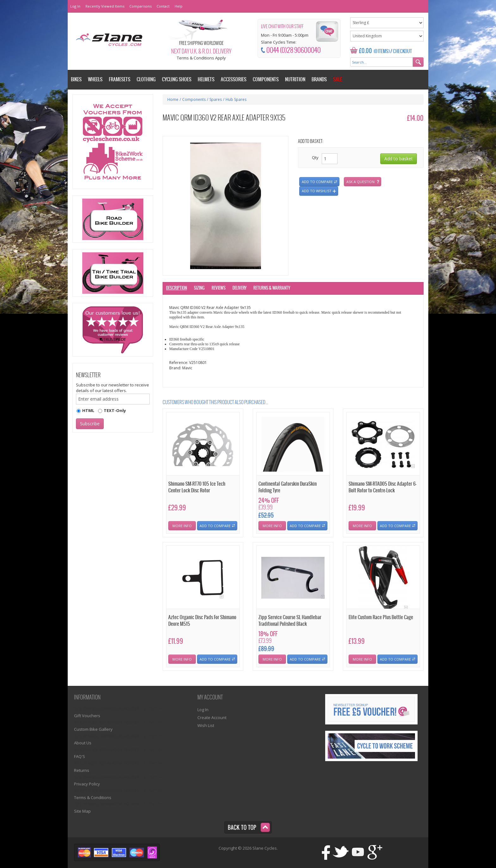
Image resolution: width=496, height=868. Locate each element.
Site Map (82, 811)
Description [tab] (177, 288)
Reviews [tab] (219, 288)
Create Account (212, 717)
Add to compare (317, 182)
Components (194, 99)
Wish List (206, 725)
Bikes (76, 80)
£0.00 (366, 51)
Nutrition (295, 80)
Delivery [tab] (239, 288)
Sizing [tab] (199, 288)
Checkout (402, 52)
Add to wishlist (317, 191)
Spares (216, 99)
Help (179, 6)
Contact (163, 6)
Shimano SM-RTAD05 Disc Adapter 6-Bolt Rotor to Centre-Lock (383, 487)
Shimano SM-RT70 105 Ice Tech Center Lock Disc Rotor (197, 487)
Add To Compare (215, 526)
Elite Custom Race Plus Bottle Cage (381, 617)
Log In (75, 6)
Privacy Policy (87, 784)
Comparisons (140, 6)
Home (173, 99)
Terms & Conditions (93, 797)
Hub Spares (236, 99)
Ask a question (360, 182)
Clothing (146, 80)
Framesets (120, 80)
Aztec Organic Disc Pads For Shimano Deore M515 (202, 621)
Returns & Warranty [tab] (272, 288)
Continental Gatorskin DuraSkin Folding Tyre (288, 487)
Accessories (234, 80)
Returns (82, 770)
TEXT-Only (115, 410)
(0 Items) (382, 52)
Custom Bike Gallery (93, 729)
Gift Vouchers (87, 716)
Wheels (95, 80)
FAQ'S (80, 756)
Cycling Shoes (177, 80)
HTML (88, 410)
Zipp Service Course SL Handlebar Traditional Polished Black (290, 621)
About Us (83, 743)
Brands (319, 80)
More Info (182, 526)
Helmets (206, 80)
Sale (338, 80)
